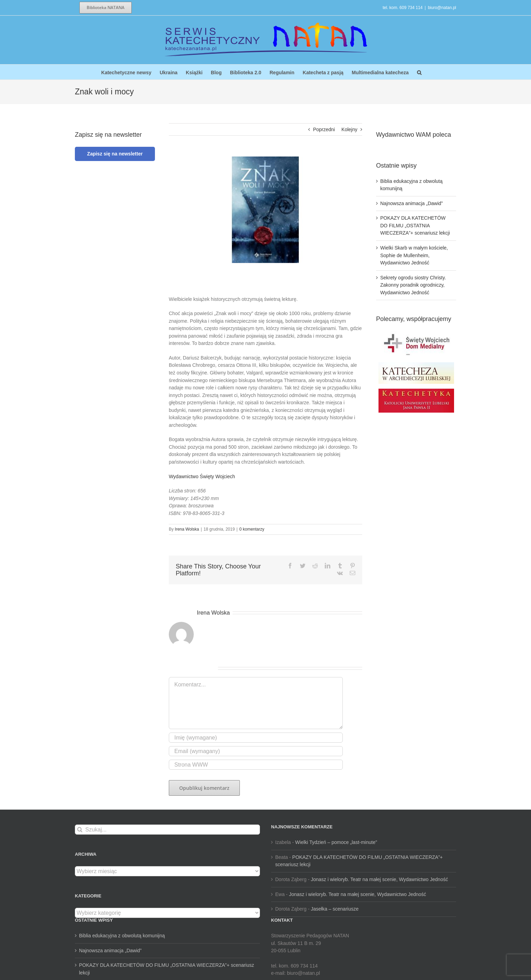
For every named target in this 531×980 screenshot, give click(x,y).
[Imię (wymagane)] (256, 738)
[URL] (256, 765)
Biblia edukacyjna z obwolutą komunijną (122, 936)
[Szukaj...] (167, 830)
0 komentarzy (252, 529)
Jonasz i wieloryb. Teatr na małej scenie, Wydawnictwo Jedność (380, 879)
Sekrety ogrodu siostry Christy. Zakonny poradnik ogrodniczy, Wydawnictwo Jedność (413, 285)
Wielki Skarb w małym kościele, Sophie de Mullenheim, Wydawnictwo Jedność (414, 255)
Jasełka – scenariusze (335, 909)
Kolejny (349, 129)
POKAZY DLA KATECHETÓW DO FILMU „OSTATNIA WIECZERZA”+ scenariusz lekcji (415, 225)
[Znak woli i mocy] (265, 210)
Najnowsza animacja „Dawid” (412, 203)
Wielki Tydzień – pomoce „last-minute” (336, 842)
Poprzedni (324, 129)
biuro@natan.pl (442, 8)
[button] (419, 72)
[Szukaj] (80, 830)
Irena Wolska (187, 529)
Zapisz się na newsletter (115, 154)
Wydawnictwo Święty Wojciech (202, 476)
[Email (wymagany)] (256, 751)
